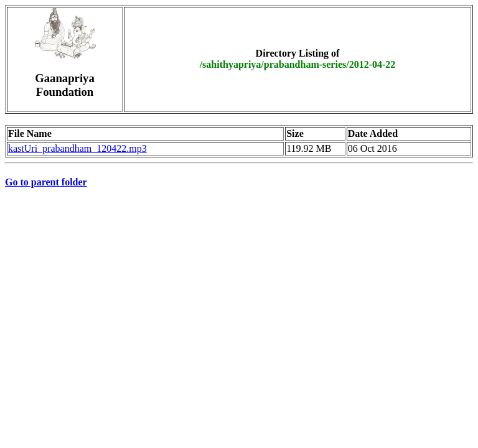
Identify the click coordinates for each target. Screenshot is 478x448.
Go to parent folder (46, 182)
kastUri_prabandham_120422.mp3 (77, 148)
